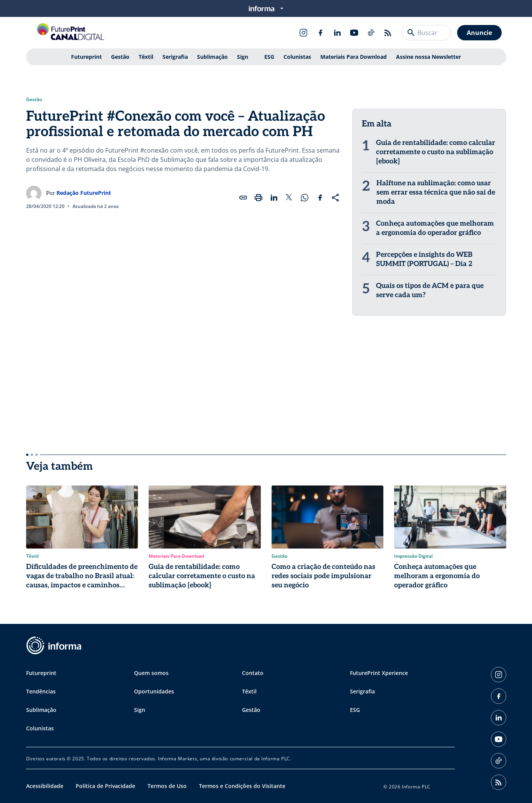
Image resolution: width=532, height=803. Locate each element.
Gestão (120, 57)
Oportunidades (154, 691)
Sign (243, 57)
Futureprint (86, 57)
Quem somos (151, 673)
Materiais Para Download (354, 57)
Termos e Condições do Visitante (242, 786)
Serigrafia (175, 57)
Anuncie (479, 33)
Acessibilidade (45, 786)
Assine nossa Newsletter (428, 57)
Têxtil (146, 57)
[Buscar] (411, 33)
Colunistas (297, 57)
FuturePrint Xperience (379, 673)
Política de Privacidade (105, 786)
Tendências (41, 691)
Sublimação (212, 57)
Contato (253, 673)
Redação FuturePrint (84, 193)
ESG (269, 57)
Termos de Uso (167, 786)
